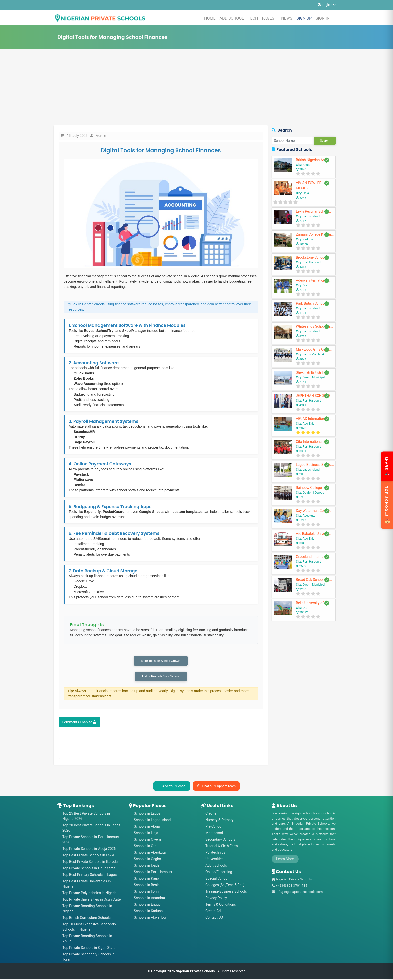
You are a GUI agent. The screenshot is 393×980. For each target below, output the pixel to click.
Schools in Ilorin (146, 892)
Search (325, 141)
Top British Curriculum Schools (86, 918)
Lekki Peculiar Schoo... (313, 211)
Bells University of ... (311, 603)
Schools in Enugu (147, 905)
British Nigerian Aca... (313, 160)
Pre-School (214, 827)
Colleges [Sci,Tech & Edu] (225, 885)
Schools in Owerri (148, 840)
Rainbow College (309, 488)
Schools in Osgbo (148, 859)
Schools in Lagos (147, 814)
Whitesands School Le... (314, 326)
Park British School (311, 303)
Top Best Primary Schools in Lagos (90, 875)
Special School (217, 879)
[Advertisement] (197, 88)
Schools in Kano (146, 879)
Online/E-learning (219, 872)
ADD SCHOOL (232, 18)
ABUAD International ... (313, 419)
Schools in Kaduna (148, 911)
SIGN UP (304, 18)
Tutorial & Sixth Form (222, 846)
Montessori (214, 833)
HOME (210, 18)
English (327, 5)
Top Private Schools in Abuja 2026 (89, 849)
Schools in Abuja (147, 827)
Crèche (211, 814)
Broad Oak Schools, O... (314, 580)
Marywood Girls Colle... (314, 349)
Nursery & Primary (219, 820)
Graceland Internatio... (313, 557)
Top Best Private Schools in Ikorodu (90, 862)
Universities (214, 859)
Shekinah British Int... (312, 372)
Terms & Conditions (221, 905)
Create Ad (213, 911)
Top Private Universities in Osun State (91, 900)
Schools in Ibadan (148, 866)
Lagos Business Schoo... (315, 465)
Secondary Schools (220, 840)
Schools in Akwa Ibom (151, 918)
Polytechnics (215, 853)
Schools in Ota (145, 846)
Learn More (285, 860)
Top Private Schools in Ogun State (89, 869)
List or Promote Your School (161, 677)
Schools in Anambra (150, 898)
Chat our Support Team (216, 787)
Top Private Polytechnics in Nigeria (89, 893)
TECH (253, 18)
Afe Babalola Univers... (313, 534)
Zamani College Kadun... (315, 234)
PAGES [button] (268, 18)
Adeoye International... (313, 280)
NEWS (287, 18)
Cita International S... (312, 442)
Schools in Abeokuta (150, 853)
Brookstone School (310, 257)
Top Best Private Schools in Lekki (88, 856)
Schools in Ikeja (146, 833)
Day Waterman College (313, 511)
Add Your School (172, 787)
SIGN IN (323, 18)
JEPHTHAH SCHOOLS (313, 396)
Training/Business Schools (226, 892)
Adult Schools (216, 866)
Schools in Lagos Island (152, 820)
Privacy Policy (216, 898)
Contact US (214, 918)
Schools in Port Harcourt (153, 872)
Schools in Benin (147, 885)
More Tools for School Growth (161, 661)
